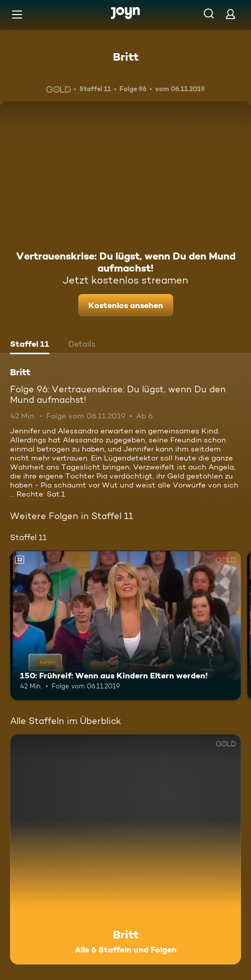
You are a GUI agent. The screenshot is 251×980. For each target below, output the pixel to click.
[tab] (30, 345)
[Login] (230, 14)
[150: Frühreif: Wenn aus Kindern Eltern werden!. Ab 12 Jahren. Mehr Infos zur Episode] (125, 626)
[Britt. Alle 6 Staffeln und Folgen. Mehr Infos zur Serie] (125, 849)
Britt (126, 57)
